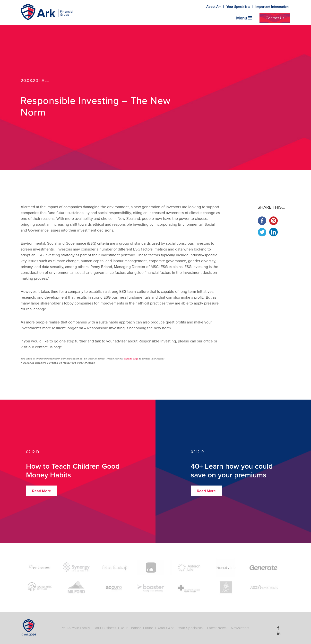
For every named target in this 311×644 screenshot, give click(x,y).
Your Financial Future (137, 628)
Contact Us (275, 18)
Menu (244, 18)
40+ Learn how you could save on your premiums (232, 471)
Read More (42, 491)
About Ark (214, 7)
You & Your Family (76, 628)
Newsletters (240, 628)
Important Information (272, 7)
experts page (131, 359)
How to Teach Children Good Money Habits (73, 471)
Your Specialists (238, 7)
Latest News (217, 628)
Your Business (105, 628)
